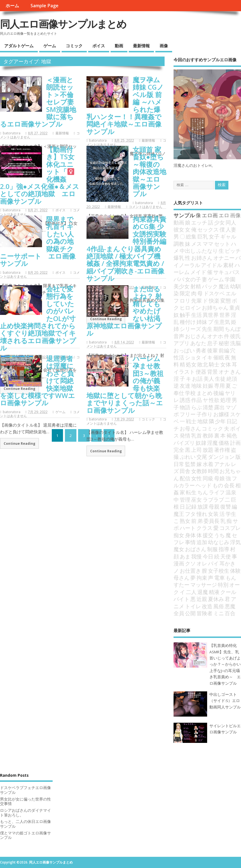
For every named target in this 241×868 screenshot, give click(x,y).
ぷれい (188, 457)
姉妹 (202, 322)
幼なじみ (219, 542)
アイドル (212, 265)
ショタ (193, 357)
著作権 (222, 450)
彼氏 (235, 336)
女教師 (199, 471)
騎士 (214, 364)
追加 (202, 542)
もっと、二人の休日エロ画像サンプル (25, 824)
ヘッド (204, 485)
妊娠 (208, 386)
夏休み (216, 599)
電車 (219, 578)
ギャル (228, 236)
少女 (219, 222)
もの (218, 485)
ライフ (217, 492)
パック (210, 286)
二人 (191, 592)
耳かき (227, 563)
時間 (213, 471)
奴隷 (201, 443)
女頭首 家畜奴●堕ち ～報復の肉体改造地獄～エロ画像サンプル (149, 171)
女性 (196, 478)
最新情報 (141, 46)
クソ (190, 563)
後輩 (212, 350)
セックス (208, 229)
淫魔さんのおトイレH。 (194, 165)
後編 (219, 393)
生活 (196, 315)
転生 (191, 492)
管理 (185, 499)
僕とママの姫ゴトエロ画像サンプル (25, 835)
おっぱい (184, 350)
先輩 (196, 300)
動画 (119, 46)
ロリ (185, 300)
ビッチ (233, 251)
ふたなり (207, 251)
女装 (213, 514)
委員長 (211, 521)
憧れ (202, 514)
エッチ (199, 222)
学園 (230, 279)
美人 (209, 379)
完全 (179, 450)
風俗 (219, 606)
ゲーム (50, 46)
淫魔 (212, 443)
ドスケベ (214, 293)
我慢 (196, 556)
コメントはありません (146, 207)
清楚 (208, 407)
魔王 (179, 514)
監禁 (190, 464)
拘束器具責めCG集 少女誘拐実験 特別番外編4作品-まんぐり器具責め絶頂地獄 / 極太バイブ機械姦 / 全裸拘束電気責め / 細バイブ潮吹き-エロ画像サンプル (126, 249)
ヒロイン (190, 307)
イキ (207, 357)
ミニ (219, 613)
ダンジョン (221, 457)
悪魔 (230, 606)
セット (222, 244)
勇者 (201, 350)
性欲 (214, 400)
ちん (203, 492)
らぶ (196, 407)
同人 (231, 222)
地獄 (203, 421)
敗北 (203, 364)
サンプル (184, 215)
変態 (226, 300)
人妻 (231, 229)
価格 (224, 443)
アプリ (182, 343)
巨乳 (203, 236)
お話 (197, 379)
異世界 (211, 315)
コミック (74, 46)
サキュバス (227, 272)
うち (219, 535)
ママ (208, 244)
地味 (196, 386)
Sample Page (45, 6)
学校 (190, 393)
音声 (179, 336)
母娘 (219, 478)
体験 (235, 571)
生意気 (222, 322)
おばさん (196, 549)
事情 (190, 542)
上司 (196, 450)
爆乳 (179, 258)
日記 (232, 421)
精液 (214, 592)
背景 (212, 372)
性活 (179, 357)
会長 (229, 485)
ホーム (12, 6)
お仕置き (190, 571)
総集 (191, 236)
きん (235, 372)
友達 (185, 386)
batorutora (12, 133)
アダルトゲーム (19, 46)
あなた (198, 343)
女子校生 (219, 571)
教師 (208, 435)
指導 (224, 549)
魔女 (179, 549)
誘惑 (185, 400)
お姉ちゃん (215, 307)
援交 (208, 535)
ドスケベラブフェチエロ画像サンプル (25, 790)
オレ (202, 563)
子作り (204, 414)
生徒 (220, 379)
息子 (212, 343)
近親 (202, 599)
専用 (219, 386)
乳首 (196, 435)
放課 (203, 506)
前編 (224, 350)
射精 (196, 286)
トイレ (193, 606)
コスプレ (230, 528)
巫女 (196, 499)
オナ (224, 372)
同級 (208, 478)
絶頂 (232, 379)
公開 (190, 613)
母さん (182, 578)
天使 (226, 556)
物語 (185, 407)
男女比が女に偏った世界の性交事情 (25, 802)
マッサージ (204, 585)
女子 (214, 236)
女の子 (193, 279)
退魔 (203, 592)
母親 (214, 506)
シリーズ (190, 329)
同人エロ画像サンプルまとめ (63, 24)
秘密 (224, 343)
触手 (185, 315)
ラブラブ (213, 499)
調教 (179, 244)
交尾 (202, 457)
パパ (179, 279)
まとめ (204, 393)
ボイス (99, 46)
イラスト (184, 372)
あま (185, 556)
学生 (231, 514)
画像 (164, 46)
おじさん (196, 336)
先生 (207, 329)
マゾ (231, 407)
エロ (224, 215)
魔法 (224, 286)
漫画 (179, 563)
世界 (225, 315)
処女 (191, 364)
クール (228, 592)
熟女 (185, 521)
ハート (188, 528)
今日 (208, 556)
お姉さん (202, 258)
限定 (185, 293)
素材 (228, 265)
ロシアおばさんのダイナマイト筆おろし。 (25, 813)
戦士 (191, 421)
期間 (219, 329)
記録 (191, 506)
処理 (226, 400)
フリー (188, 414)
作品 (196, 400)
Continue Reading (19, 443)
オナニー (224, 258)
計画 (235, 443)
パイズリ (184, 443)
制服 (212, 549)
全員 (179, 613)
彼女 (179, 229)
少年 (220, 421)
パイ (213, 563)
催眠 (219, 357)
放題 (208, 450)
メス (196, 244)
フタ (190, 514)
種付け (188, 322)
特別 (223, 585)
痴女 (179, 535)
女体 (226, 364)
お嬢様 (221, 414)
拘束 (202, 578)
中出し (188, 251)
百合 (230, 613)
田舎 (185, 471)
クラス (204, 528)
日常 (179, 464)
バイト (182, 599)
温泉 (231, 492)
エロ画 (210, 215)
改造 (207, 606)
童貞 (235, 307)
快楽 (214, 300)
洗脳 (235, 343)
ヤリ (230, 393)
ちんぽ (233, 329)
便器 (201, 372)
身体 (190, 535)
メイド (198, 272)
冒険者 (204, 613)
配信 (185, 478)
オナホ (215, 336)
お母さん (190, 428)
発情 (185, 435)
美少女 (182, 286)
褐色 (232, 435)
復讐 (226, 506)
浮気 (235, 542)
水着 (208, 464)
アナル (222, 464)
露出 (219, 407)
